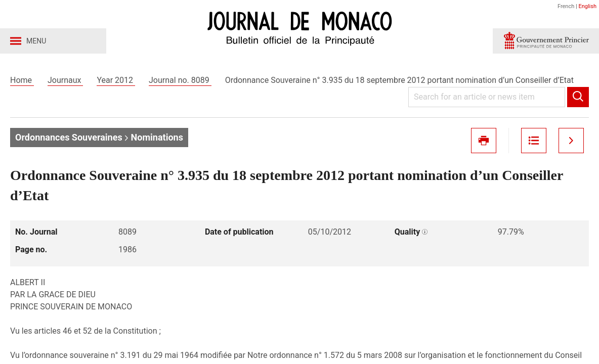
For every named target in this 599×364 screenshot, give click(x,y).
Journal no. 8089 (180, 80)
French (566, 6)
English (587, 6)
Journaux (65, 80)
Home (22, 80)
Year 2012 (116, 80)
